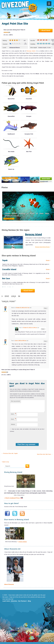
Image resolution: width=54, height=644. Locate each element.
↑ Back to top (5, 464)
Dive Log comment (15, 401)
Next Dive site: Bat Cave (45, 456)
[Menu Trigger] (49, 4)
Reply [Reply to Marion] (46, 308)
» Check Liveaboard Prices (14, 500)
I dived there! (46, 30)
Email (13, 421)
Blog (29, 603)
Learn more (6, 603)
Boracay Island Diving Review (42, 247)
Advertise (14, 603)
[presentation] (21, 439)
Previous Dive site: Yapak (10, 455)
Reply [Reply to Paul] (46, 341)
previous (4, 206)
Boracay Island (31, 51)
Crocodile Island (9, 269)
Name (13, 416)
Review (48, 260)
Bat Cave (6, 278)
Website (13, 426)
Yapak (5, 260)
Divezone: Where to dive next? (19, 7)
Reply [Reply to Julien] (43, 329)
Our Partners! (22, 603)
